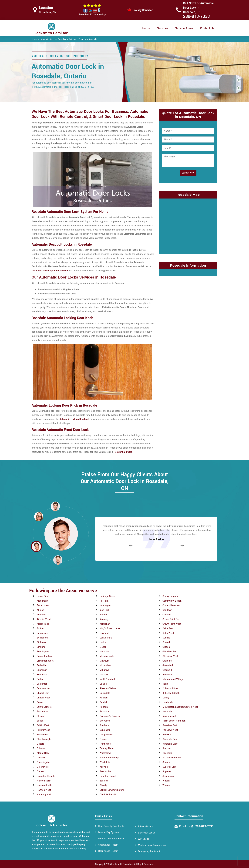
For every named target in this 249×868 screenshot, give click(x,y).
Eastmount (42, 712)
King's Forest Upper (110, 629)
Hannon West (44, 790)
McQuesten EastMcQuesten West (180, 707)
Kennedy (104, 619)
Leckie (103, 642)
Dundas (166, 638)
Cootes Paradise (171, 605)
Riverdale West (170, 744)
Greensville (43, 767)
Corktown (167, 610)
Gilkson (41, 748)
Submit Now (188, 173)
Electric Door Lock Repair (111, 839)
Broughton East (45, 656)
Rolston (104, 707)
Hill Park (104, 601)
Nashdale (167, 712)
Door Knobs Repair (108, 851)
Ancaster (42, 615)
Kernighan (105, 624)
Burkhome (42, 675)
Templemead (106, 735)
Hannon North (44, 781)
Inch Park (104, 610)
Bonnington (43, 652)
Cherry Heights (170, 596)
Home (146, 28)
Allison (40, 610)
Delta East (168, 629)
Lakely (166, 698)
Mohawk (104, 675)
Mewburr (104, 661)
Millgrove (104, 670)
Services (163, 28)
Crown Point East (171, 619)
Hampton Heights (46, 776)
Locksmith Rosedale (122, 864)
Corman (167, 615)
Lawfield (104, 633)
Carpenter (42, 684)
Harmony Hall (44, 795)
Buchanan (42, 670)
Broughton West (45, 661)
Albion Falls (43, 624)
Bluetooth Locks (146, 833)
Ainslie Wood (44, 619)
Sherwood (105, 721)
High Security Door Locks (111, 826)
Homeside (168, 675)
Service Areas (184, 28)
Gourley (41, 758)
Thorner (104, 739)
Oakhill (103, 684)
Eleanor (41, 716)
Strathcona (168, 776)
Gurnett (41, 772)
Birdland (41, 647)
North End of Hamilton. (174, 721)
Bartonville (105, 772)
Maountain (42, 601)
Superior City (169, 767)
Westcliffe (105, 762)
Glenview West (170, 656)
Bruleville (42, 665)
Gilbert (40, 744)
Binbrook (41, 642)
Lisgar (103, 647)
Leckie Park (106, 638)
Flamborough (44, 739)
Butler (40, 679)
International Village (173, 679)
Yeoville (104, 767)
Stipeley (167, 772)
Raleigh (104, 698)
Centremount (44, 688)
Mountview (105, 665)
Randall (104, 702)
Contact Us (207, 28)
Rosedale (167, 753)
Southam (104, 725)
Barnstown (42, 633)
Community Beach (172, 601)
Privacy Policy (145, 827)
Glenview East (170, 652)
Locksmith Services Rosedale (53, 39)
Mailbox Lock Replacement (152, 845)
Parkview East (170, 725)
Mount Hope (43, 753)
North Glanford (107, 679)
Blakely (103, 785)
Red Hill (167, 735)
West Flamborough (109, 758)
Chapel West (43, 698)
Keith (165, 684)
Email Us (185, 826)
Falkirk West (43, 730)
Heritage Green (107, 596)
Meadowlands (107, 656)
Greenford (168, 665)
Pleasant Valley (108, 688)
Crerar (40, 702)
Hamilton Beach (108, 776)
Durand (166, 642)
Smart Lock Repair (108, 845)
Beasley (104, 781)
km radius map (188, 226)
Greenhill (167, 670)
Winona (166, 785)
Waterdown (105, 753)
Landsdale (168, 702)
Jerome (104, 615)
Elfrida (40, 721)
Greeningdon (43, 762)
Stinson (166, 762)
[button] (58, 560)
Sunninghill (105, 730)
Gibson (166, 647)
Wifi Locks (143, 839)
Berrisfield (42, 638)
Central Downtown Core (112, 790)
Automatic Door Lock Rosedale (83, 39)
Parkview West (170, 730)
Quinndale (105, 693)
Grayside (167, 661)
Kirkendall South (171, 693)
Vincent (166, 781)
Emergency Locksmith (150, 851)
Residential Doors (123, 452)
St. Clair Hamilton (172, 758)
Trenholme (105, 744)
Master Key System (109, 832)
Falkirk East (43, 725)
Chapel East (43, 693)
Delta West (168, 633)
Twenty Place (107, 748)
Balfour (41, 629)
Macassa (104, 652)
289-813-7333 (196, 16)
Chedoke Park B (108, 795)
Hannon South (44, 785)
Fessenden (43, 735)
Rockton (167, 748)
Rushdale (104, 712)
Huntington (105, 605)
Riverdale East (170, 739)
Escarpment (43, 605)
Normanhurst (169, 716)
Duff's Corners (44, 707)
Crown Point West (172, 624)
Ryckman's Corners (110, 716)
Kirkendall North (171, 688)
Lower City (42, 596)
